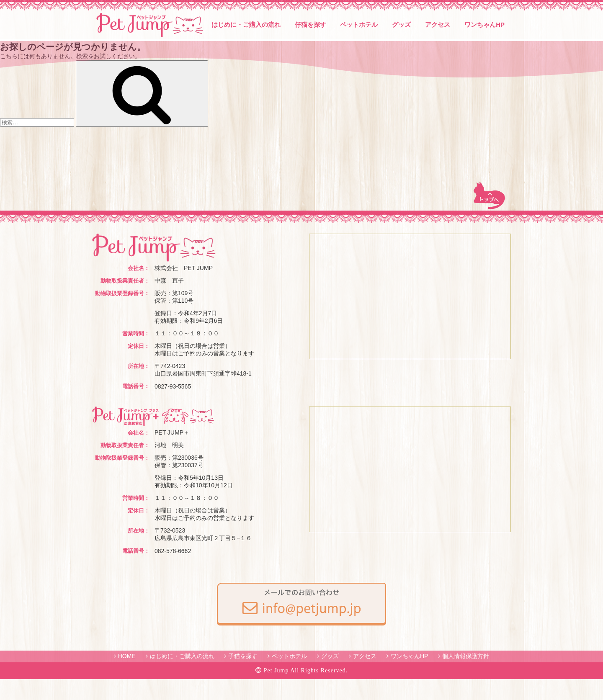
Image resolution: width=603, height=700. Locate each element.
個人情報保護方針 (466, 656)
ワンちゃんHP (484, 24)
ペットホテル (359, 24)
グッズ (401, 24)
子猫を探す (243, 656)
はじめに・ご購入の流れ (246, 24)
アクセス (438, 24)
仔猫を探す (311, 24)
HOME (127, 656)
